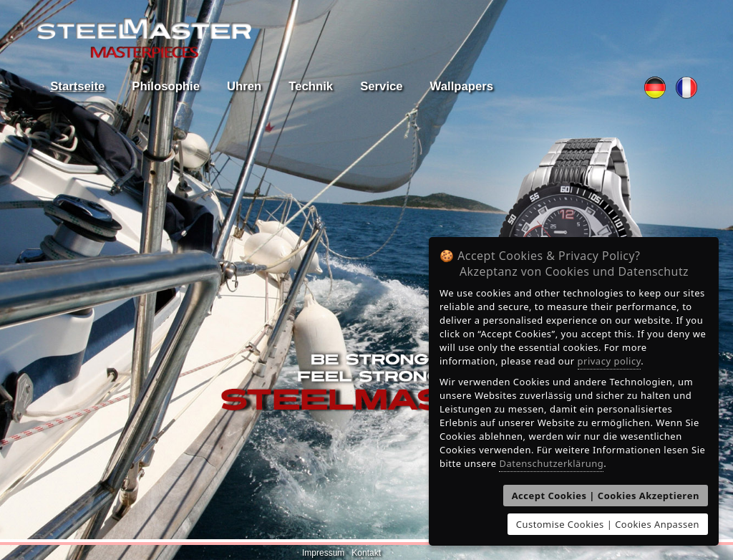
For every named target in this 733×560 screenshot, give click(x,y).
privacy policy (610, 361)
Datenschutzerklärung (551, 463)
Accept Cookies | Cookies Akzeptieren (606, 496)
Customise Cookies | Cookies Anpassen (608, 524)
